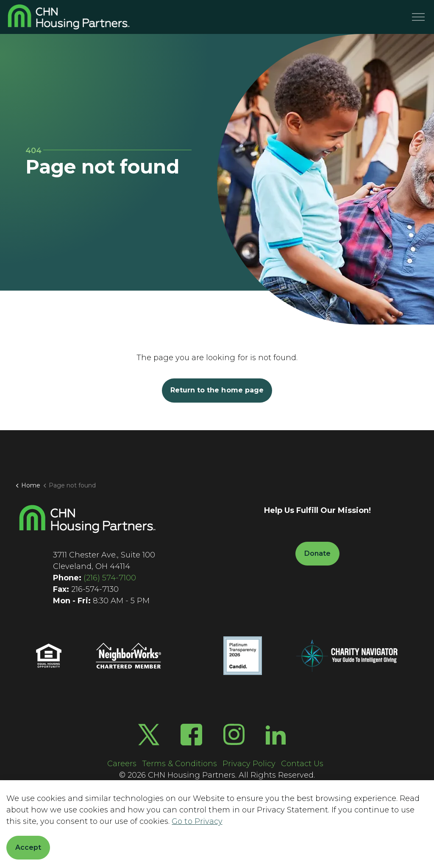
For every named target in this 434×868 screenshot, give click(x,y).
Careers (122, 764)
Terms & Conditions (179, 764)
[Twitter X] (149, 735)
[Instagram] (234, 735)
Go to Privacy (197, 821)
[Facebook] (191, 735)
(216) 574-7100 (110, 578)
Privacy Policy (249, 764)
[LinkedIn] (276, 735)
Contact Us (302, 764)
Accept (28, 848)
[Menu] (418, 17)
